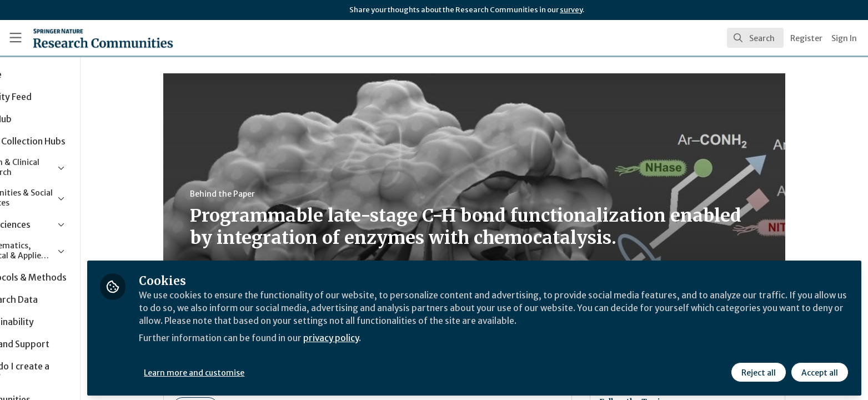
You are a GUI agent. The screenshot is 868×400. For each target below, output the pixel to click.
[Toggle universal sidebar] (16, 38)
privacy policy (396, 336)
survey (571, 10)
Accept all (819, 371)
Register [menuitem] (806, 38)
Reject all (758, 371)
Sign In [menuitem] (844, 38)
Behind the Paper (254, 194)
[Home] (89, 38)
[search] (755, 38)
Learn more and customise (256, 371)
